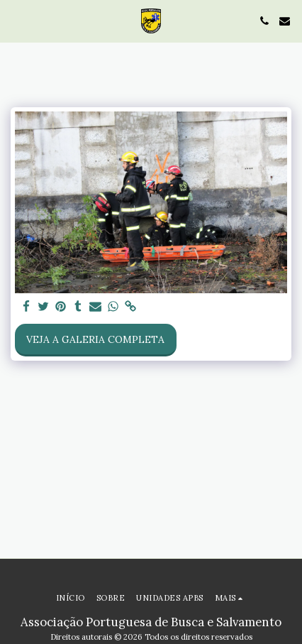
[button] (16, 20)
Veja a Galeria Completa (95, 339)
